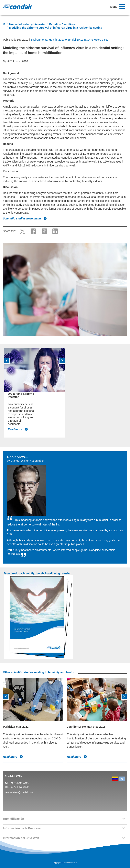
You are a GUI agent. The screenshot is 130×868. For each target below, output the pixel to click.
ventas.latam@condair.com (19, 792)
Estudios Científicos (63, 24)
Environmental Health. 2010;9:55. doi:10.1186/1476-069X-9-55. (69, 40)
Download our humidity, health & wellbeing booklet (37, 573)
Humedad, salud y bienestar (27, 24)
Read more (18, 429)
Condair (18, 6)
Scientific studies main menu (25, 218)
